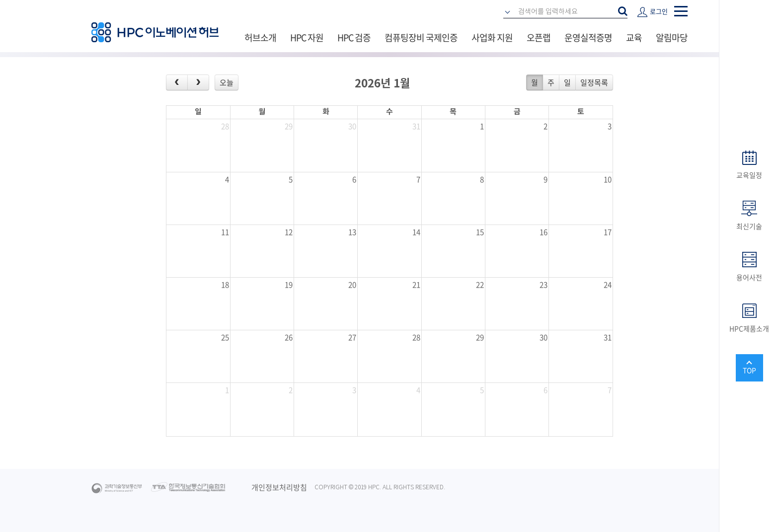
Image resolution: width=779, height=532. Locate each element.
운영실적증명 (588, 38)
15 (480, 232)
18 (225, 285)
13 (352, 232)
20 (352, 285)
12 (289, 232)
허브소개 (260, 38)
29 (289, 126)
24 (608, 285)
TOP (749, 370)
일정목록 (594, 82)
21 (416, 285)
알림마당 (672, 38)
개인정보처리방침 (279, 487)
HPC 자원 (307, 38)
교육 (634, 38)
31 (416, 126)
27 (352, 337)
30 (352, 126)
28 (225, 126)
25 (225, 337)
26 (289, 337)
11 (225, 232)
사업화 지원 (492, 38)
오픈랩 (539, 38)
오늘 (227, 82)
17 (608, 232)
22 (480, 285)
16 (544, 232)
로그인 (659, 11)
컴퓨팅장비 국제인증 (421, 38)
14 (416, 232)
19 (289, 285)
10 (608, 179)
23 (544, 285)
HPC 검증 (354, 38)
